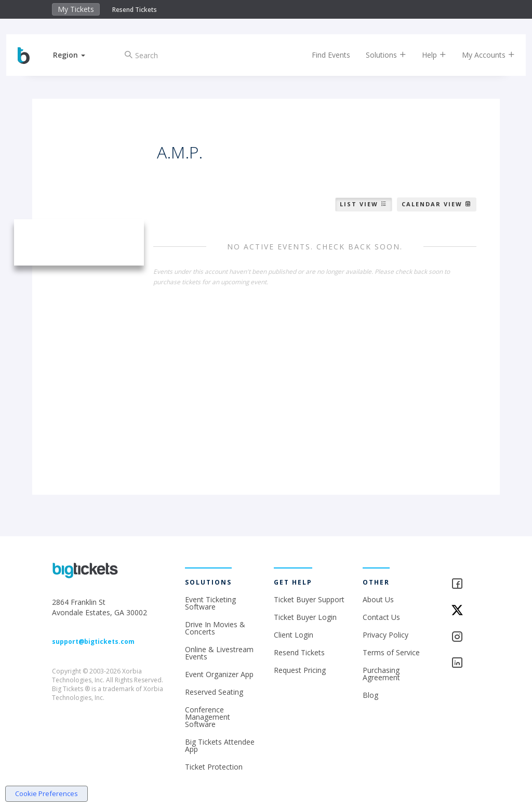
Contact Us (381, 617)
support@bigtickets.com (93, 641)
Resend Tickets (135, 10)
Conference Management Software (208, 717)
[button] (78, 55)
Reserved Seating (214, 692)
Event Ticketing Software (210, 603)
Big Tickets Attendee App (220, 745)
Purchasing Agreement (381, 674)
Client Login (294, 635)
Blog (370, 695)
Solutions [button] (377, 55)
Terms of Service (391, 652)
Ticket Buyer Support (309, 599)
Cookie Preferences (46, 793)
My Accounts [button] (479, 55)
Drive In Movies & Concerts (215, 628)
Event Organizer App (219, 674)
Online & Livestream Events (219, 653)
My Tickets (76, 9)
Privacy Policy (385, 635)
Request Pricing (300, 670)
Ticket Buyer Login (305, 617)
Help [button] (425, 55)
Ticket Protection (214, 767)
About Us (378, 599)
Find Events (322, 55)
